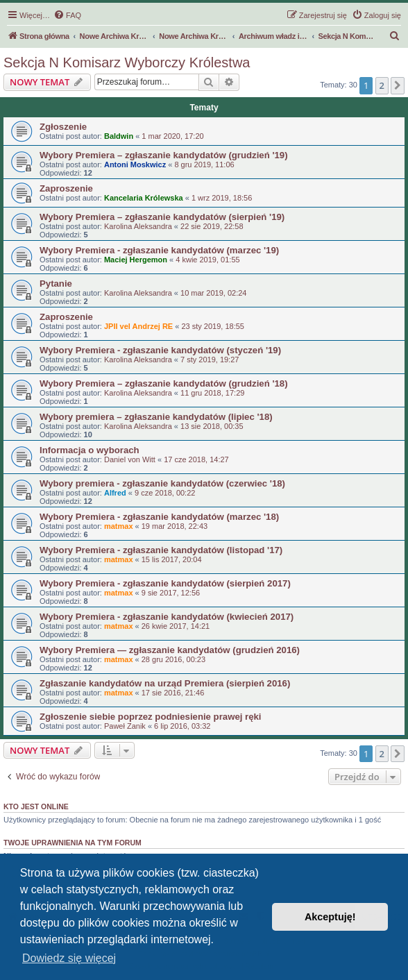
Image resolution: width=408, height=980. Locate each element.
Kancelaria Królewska (144, 198)
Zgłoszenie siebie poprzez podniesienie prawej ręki (151, 717)
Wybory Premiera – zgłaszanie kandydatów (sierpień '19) (162, 217)
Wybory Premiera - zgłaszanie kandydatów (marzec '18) (159, 517)
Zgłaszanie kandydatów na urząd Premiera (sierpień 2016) (165, 683)
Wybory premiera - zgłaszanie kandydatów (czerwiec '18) (162, 483)
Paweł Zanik (125, 726)
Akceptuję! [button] (330, 917)
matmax (119, 526)
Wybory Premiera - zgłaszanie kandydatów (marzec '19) (159, 250)
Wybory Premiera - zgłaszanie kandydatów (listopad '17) (161, 550)
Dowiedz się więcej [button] (69, 958)
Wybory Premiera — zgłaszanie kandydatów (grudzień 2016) (170, 650)
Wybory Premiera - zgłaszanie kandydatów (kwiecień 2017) (167, 617)
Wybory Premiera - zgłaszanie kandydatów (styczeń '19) (160, 350)
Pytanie (56, 284)
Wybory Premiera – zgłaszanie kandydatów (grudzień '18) (164, 383)
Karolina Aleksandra (138, 226)
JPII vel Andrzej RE (138, 326)
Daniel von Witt (130, 459)
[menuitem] (67, 15)
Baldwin (119, 136)
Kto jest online (36, 806)
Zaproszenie (66, 188)
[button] (398, 85)
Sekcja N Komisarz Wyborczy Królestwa (127, 62)
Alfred (115, 493)
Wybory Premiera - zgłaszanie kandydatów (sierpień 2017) (165, 583)
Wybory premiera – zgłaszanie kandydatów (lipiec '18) (156, 417)
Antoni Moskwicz (135, 164)
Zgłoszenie (63, 127)
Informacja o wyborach (90, 450)
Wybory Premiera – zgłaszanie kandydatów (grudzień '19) (164, 155)
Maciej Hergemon (136, 260)
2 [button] (382, 85)
